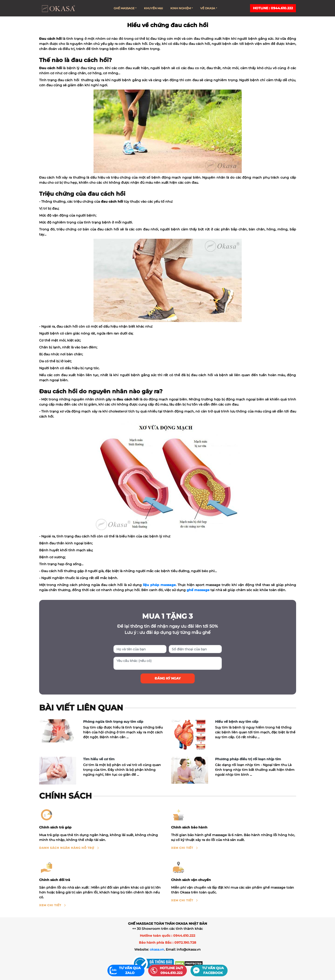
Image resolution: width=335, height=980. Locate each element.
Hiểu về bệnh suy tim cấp (237, 722)
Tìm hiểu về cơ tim (99, 759)
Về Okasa (209, 8)
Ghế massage (125, 8)
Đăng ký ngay (168, 678)
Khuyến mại (153, 8)
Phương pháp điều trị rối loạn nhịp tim (248, 759)
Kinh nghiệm (182, 8)
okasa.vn (157, 949)
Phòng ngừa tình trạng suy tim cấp (113, 722)
